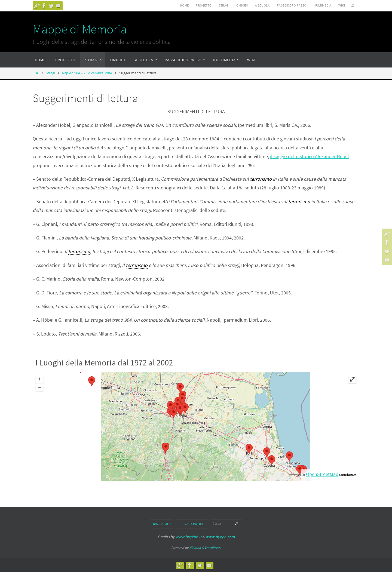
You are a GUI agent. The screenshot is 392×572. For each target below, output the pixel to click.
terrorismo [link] (261, 179)
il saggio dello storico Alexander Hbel (310, 156)
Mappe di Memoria (80, 29)
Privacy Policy (192, 524)
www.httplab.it (188, 537)
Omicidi (242, 5)
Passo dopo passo (292, 5)
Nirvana (195, 548)
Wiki (342, 5)
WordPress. (213, 548)
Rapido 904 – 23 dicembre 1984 (87, 73)
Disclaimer (162, 524)
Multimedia (322, 5)
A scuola (262, 5)
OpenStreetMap (322, 474)
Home (184, 5)
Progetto (204, 5)
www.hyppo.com (220, 537)
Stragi (224, 5)
